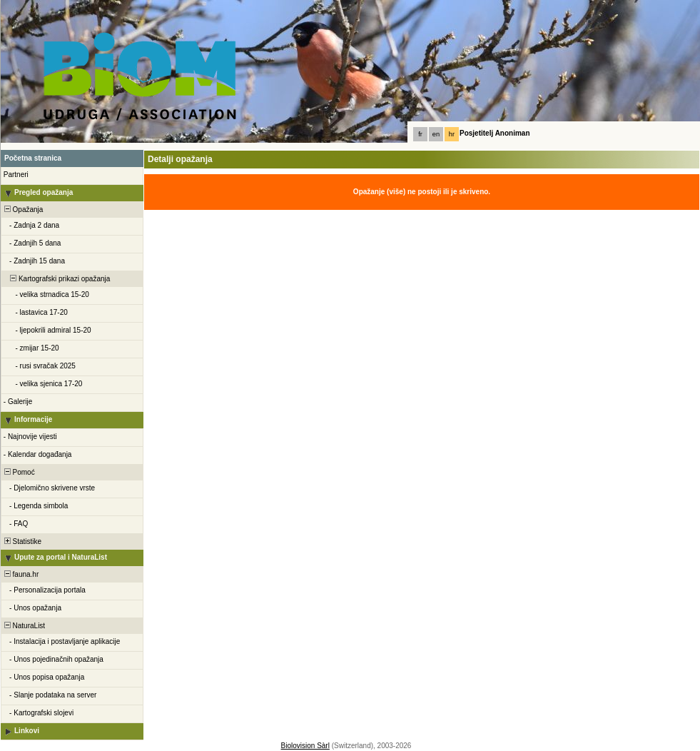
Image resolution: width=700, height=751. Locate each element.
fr (420, 134)
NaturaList (24, 626)
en (436, 134)
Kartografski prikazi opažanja (56, 279)
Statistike (22, 541)
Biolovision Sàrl (305, 746)
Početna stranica (33, 158)
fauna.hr (20, 574)
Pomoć (19, 472)
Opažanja (22, 210)
